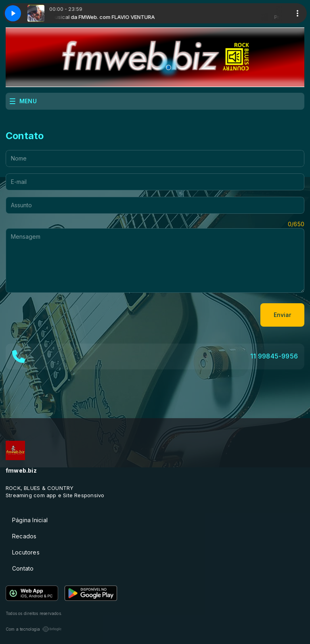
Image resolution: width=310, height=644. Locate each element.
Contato (23, 568)
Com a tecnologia (34, 629)
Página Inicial (30, 520)
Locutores (26, 552)
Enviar (282, 315)
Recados (24, 536)
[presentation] (67, 315)
